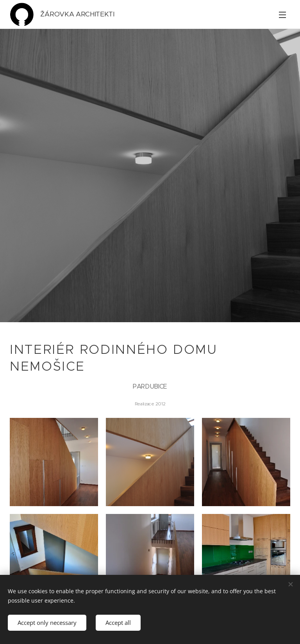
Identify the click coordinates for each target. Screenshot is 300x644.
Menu (282, 15)
